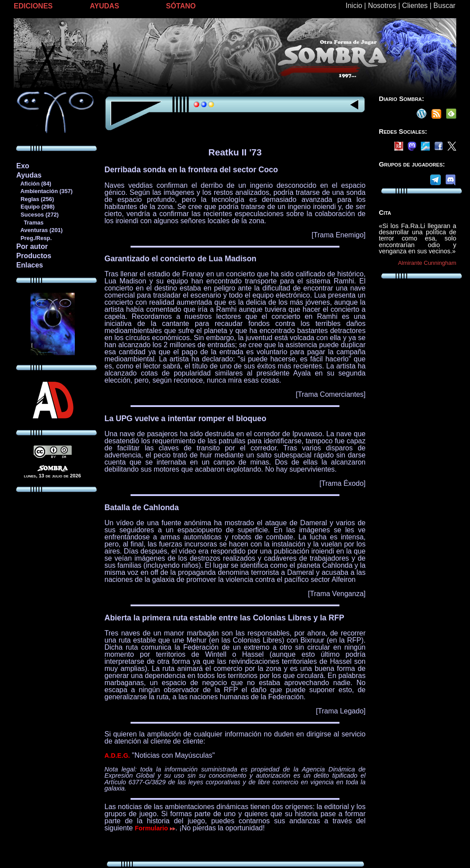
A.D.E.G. (117, 756)
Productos (34, 256)
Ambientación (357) (44, 191)
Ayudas (29, 175)
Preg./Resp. (34, 238)
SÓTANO (181, 6)
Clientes (415, 6)
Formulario (155, 828)
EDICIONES (33, 6)
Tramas (30, 223)
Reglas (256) (35, 199)
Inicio (354, 6)
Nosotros (382, 6)
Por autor (32, 246)
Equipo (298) (35, 207)
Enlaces (30, 265)
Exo (23, 166)
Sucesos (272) (37, 215)
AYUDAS (104, 6)
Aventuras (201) (39, 230)
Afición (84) (34, 184)
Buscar (444, 6)
